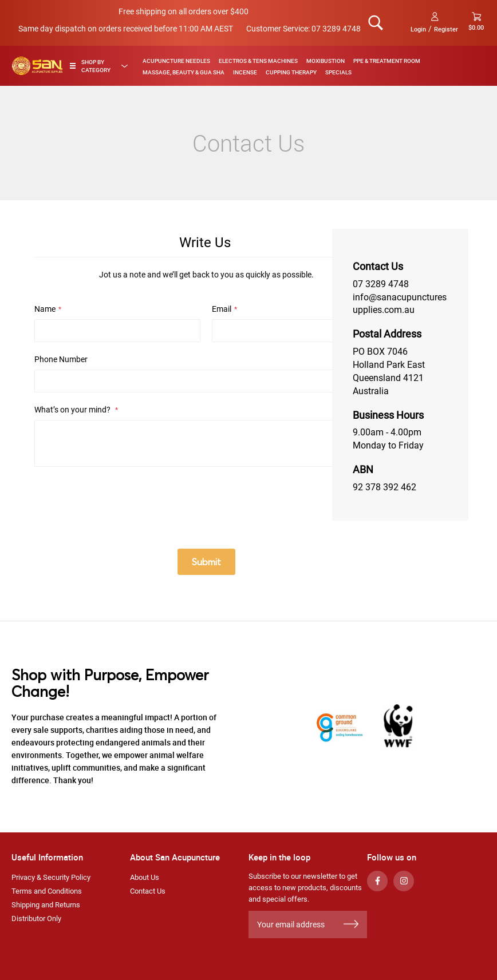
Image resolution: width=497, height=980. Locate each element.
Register (446, 29)
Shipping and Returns (46, 905)
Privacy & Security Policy (51, 877)
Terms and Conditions (47, 891)
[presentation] (121, 503)
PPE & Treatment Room (387, 61)
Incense (245, 72)
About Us (145, 877)
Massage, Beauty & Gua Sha (184, 72)
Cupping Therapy (291, 72)
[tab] (102, 66)
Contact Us (148, 891)
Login (418, 29)
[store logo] (37, 66)
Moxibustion (326, 61)
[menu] (310, 66)
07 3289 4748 (336, 29)
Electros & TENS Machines (258, 61)
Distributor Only (36, 918)
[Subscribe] (351, 925)
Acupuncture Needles (176, 61)
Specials (338, 72)
